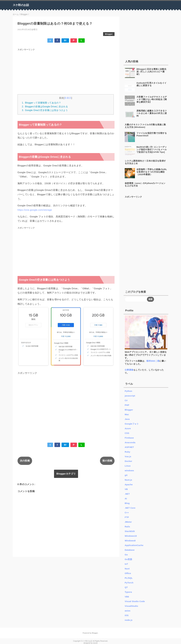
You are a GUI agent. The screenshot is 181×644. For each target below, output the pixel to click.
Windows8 (130, 541)
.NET (127, 494)
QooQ (95, 643)
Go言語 (128, 559)
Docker (128, 461)
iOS (127, 615)
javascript (130, 396)
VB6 (127, 597)
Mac (127, 414)
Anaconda (130, 442)
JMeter (128, 522)
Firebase (129, 438)
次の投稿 (25, 461)
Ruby (127, 452)
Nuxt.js (128, 480)
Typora (128, 592)
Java (127, 419)
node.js (129, 620)
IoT (126, 564)
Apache (129, 484)
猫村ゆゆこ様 (153, 361)
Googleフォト (132, 424)
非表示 (68, 98)
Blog (127, 503)
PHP (127, 405)
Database (130, 550)
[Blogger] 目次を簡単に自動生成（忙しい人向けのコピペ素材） (151, 72)
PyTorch (129, 583)
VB (126, 489)
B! (65, 40)
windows (129, 470)
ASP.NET (129, 447)
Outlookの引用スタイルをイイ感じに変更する (151, 84)
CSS (127, 433)
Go (126, 555)
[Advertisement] (66, 72)
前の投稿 (107, 461)
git (126, 475)
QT (126, 587)
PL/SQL (129, 578)
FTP (127, 517)
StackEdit (130, 531)
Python (128, 391)
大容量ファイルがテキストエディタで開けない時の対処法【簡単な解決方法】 (152, 99)
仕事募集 (129, 370)
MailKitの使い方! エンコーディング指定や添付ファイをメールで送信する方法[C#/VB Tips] (152, 149)
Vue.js (128, 456)
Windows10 (131, 536)
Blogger (109, 34)
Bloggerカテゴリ (66, 474)
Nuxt (127, 569)
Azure (128, 428)
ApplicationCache (134, 545)
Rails (127, 527)
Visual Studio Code (135, 601)
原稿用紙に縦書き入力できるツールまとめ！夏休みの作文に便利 (152, 113)
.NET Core (130, 508)
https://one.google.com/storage (35, 210)
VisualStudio (131, 606)
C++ (127, 513)
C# (126, 400)
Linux (128, 466)
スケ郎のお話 (21, 5)
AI (126, 499)
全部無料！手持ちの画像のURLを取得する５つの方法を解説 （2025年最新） (152, 172)
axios (128, 611)
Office (128, 573)
